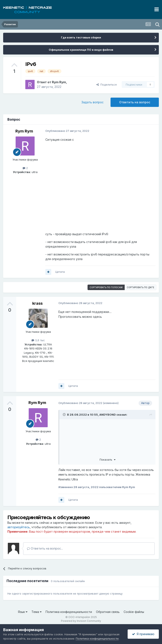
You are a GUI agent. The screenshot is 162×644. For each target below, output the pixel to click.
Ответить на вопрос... (45, 548)
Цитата (60, 272)
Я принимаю (143, 634)
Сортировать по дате (140, 287)
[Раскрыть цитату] (65, 415)
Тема (36, 612)
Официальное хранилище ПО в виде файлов (81, 50)
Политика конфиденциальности (69, 612)
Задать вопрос (92, 102)
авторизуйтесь (19, 527)
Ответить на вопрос (135, 102)
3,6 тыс (38, 340)
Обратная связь (108, 612)
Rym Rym (59, 82)
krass (37, 303)
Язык (23, 612)
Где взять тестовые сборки (81, 37)
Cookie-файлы (134, 612)
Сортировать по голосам (106, 287)
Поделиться (107, 85)
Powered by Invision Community (81, 621)
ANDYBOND (108, 415)
